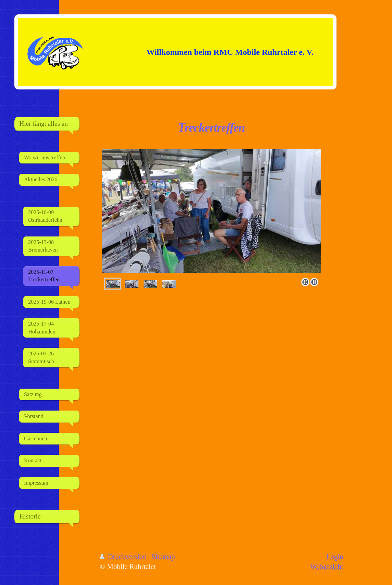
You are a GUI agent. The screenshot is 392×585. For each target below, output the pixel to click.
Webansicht (327, 566)
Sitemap (163, 556)
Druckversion (124, 556)
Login (335, 556)
